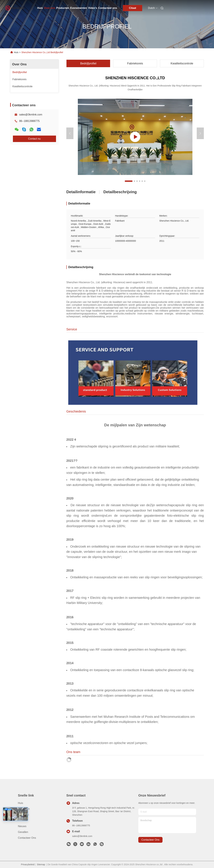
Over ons (49, 8)
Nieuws (22, 826)
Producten (63, 8)
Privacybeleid (28, 864)
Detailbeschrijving (120, 192)
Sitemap (41, 864)
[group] (135, 137)
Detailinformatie (81, 192)
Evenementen (79, 8)
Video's (93, 8)
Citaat (132, 8)
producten (24, 809)
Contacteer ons (108, 8)
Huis (40, 8)
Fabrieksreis (135, 63)
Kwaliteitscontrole (182, 63)
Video (21, 820)
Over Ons (19, 64)
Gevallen (23, 832)
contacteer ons (150, 840)
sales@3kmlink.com (31, 115)
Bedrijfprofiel (88, 63)
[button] (129, 181)
